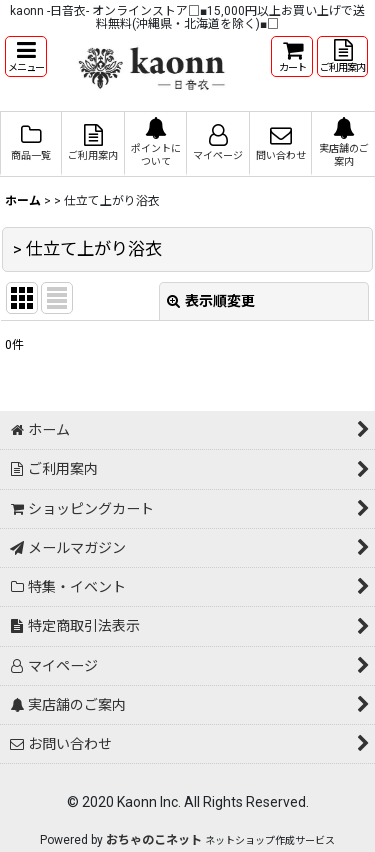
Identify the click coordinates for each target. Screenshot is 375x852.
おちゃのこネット (154, 840)
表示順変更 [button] (211, 301)
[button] (26, 56)
